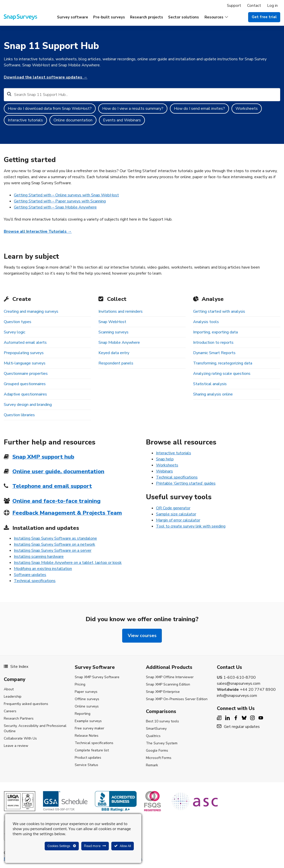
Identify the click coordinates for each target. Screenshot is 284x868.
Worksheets (247, 109)
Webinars (164, 471)
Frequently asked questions (26, 704)
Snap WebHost (112, 322)
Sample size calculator (176, 514)
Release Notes (87, 736)
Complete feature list (92, 750)
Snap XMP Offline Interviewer (170, 677)
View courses (142, 636)
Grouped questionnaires (25, 384)
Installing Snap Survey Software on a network (55, 544)
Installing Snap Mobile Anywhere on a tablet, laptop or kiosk (68, 563)
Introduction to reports (213, 343)
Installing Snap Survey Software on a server (53, 550)
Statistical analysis (210, 384)
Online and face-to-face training (56, 501)
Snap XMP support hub (43, 457)
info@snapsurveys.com (237, 696)
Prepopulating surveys (24, 353)
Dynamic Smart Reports (214, 353)
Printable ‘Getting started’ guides (186, 483)
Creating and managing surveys (31, 311)
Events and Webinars (122, 120)
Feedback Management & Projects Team (67, 513)
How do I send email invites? (199, 109)
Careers (10, 711)
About (9, 689)
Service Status (86, 765)
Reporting (83, 714)
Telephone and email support (52, 486)
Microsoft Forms (159, 758)
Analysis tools (206, 322)
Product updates (88, 758)
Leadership (13, 696)
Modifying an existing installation (43, 569)
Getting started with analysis (219, 311)
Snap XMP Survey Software (97, 677)
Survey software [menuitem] (73, 17)
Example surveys (88, 721)
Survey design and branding (28, 405)
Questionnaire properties (26, 374)
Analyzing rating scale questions (222, 374)
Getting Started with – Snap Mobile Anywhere (55, 207)
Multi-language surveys (25, 363)
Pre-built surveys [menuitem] (109, 17)
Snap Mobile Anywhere (119, 343)
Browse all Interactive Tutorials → (38, 231)
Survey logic (15, 332)
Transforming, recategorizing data (223, 363)
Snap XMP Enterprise (163, 692)
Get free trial (264, 17)
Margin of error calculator (178, 520)
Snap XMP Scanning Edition (168, 684)
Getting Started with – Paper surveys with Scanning (60, 201)
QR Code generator (173, 508)
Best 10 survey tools (162, 721)
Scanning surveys (113, 332)
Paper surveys (86, 692)
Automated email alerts (25, 343)
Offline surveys (87, 699)
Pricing (80, 684)
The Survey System (162, 743)
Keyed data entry (114, 353)
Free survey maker (89, 728)
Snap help (165, 459)
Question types (18, 322)
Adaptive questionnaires (25, 394)
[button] (216, 17)
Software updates (30, 575)
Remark (152, 765)
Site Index (16, 667)
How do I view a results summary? (133, 109)
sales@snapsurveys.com (239, 683)
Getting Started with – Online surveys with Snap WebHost (66, 195)
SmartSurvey (156, 729)
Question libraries (19, 415)
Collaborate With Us (20, 738)
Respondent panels (116, 363)
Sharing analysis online (213, 394)
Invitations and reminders (121, 311)
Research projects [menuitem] (147, 17)
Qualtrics (153, 736)
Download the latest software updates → (46, 77)
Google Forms (157, 751)
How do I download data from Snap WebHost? (50, 109)
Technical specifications (35, 581)
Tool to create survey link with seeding (191, 526)
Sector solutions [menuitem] (184, 17)
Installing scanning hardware (39, 557)
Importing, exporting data (215, 332)
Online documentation (73, 120)
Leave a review (16, 746)
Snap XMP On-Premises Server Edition (177, 699)
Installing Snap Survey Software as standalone (55, 538)
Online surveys (87, 706)
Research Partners (19, 718)
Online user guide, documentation (58, 471)
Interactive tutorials (25, 120)
